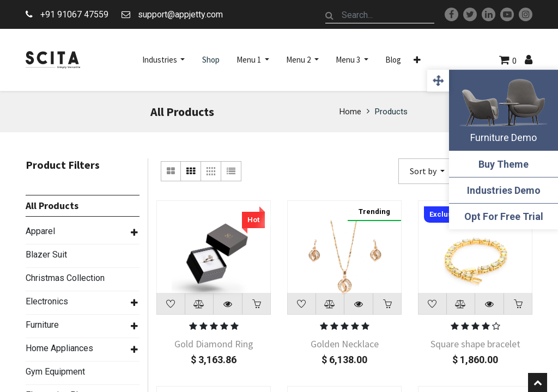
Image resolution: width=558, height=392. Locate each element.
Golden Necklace (345, 344)
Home (350, 112)
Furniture (42, 325)
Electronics (47, 301)
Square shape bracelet (475, 344)
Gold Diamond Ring (214, 344)
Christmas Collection (65, 278)
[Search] (330, 15)
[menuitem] (211, 60)
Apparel (40, 231)
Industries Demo (504, 190)
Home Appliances (59, 348)
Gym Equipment (55, 372)
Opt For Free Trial (504, 216)
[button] (417, 60)
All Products (52, 206)
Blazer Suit (46, 255)
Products (391, 112)
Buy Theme (504, 164)
